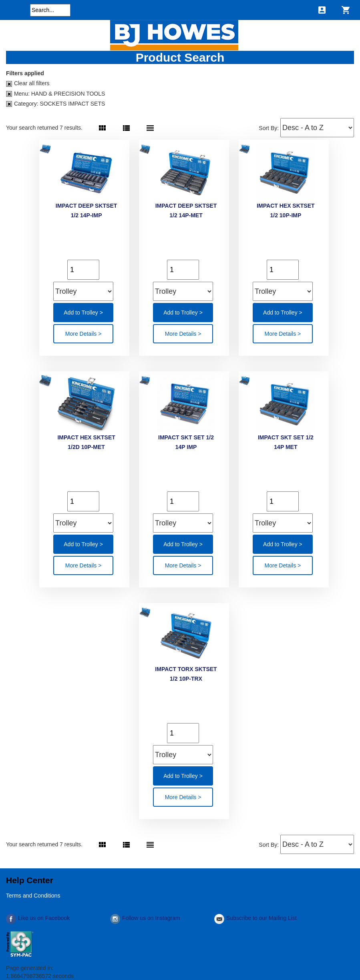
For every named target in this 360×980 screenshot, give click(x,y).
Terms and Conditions (33, 896)
